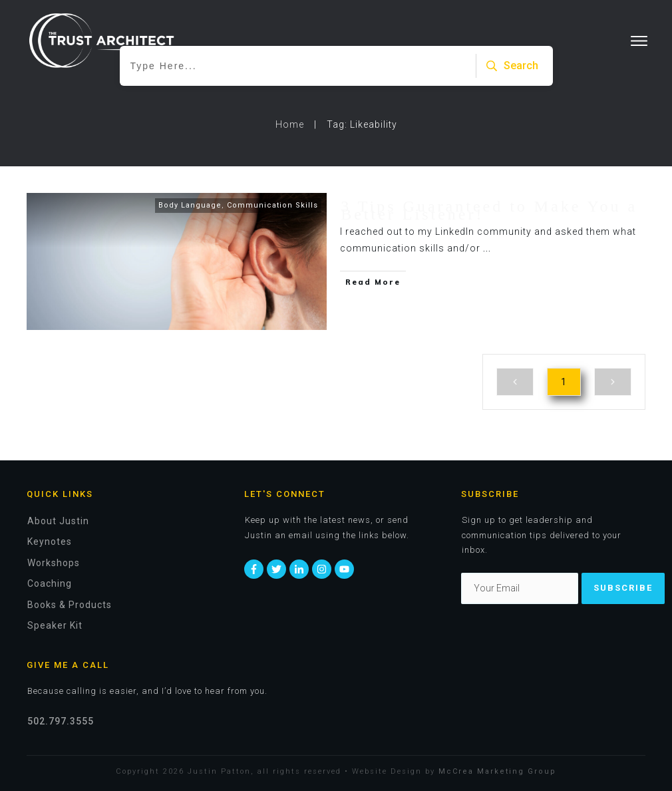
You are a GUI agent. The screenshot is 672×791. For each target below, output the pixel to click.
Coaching (50, 583)
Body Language (190, 205)
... (487, 248)
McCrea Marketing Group (497, 771)
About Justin (58, 521)
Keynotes (50, 542)
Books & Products (70, 605)
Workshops (54, 563)
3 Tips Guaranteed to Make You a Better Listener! (489, 210)
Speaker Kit (55, 625)
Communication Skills (272, 205)
